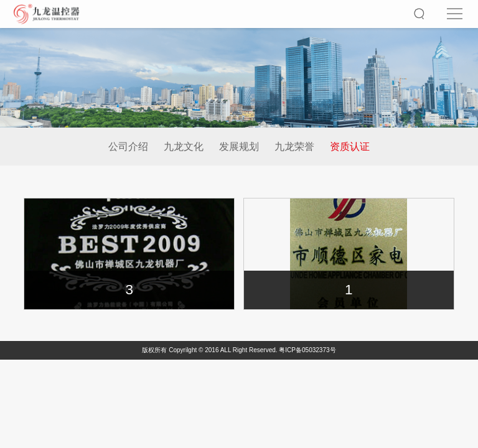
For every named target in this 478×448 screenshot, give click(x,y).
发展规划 (239, 146)
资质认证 (350, 146)
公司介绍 (128, 146)
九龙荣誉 (294, 146)
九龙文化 (184, 146)
